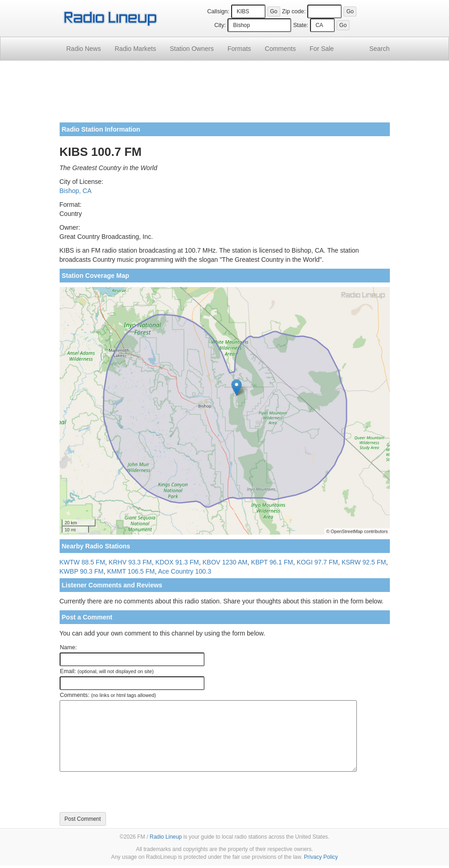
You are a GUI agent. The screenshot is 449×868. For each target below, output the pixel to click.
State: (301, 25)
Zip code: (294, 11)
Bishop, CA (76, 191)
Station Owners (192, 49)
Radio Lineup (166, 837)
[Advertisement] (225, 95)
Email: (107, 671)
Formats (239, 49)
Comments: (108, 695)
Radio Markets (135, 49)
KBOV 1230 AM (225, 562)
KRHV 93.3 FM (130, 562)
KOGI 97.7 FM (317, 562)
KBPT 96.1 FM (272, 562)
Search (379, 49)
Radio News (84, 49)
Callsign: (218, 11)
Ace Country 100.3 (185, 571)
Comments (280, 49)
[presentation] (129, 792)
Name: (69, 647)
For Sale (322, 49)
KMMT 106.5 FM (131, 571)
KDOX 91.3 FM (177, 562)
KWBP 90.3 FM (82, 571)
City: (220, 25)
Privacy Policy (321, 857)
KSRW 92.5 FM (364, 562)
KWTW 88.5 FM (83, 562)
